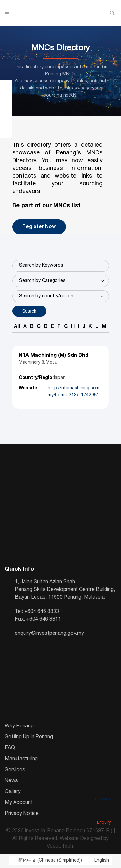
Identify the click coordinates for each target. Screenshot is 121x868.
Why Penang (19, 726)
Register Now (39, 227)
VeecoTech (60, 846)
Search (29, 311)
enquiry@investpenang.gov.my (49, 633)
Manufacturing (21, 759)
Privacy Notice (22, 814)
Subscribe (104, 790)
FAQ (10, 748)
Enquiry (104, 814)
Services (15, 770)
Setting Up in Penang (29, 737)
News (11, 781)
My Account (19, 803)
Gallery (13, 792)
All (17, 327)
